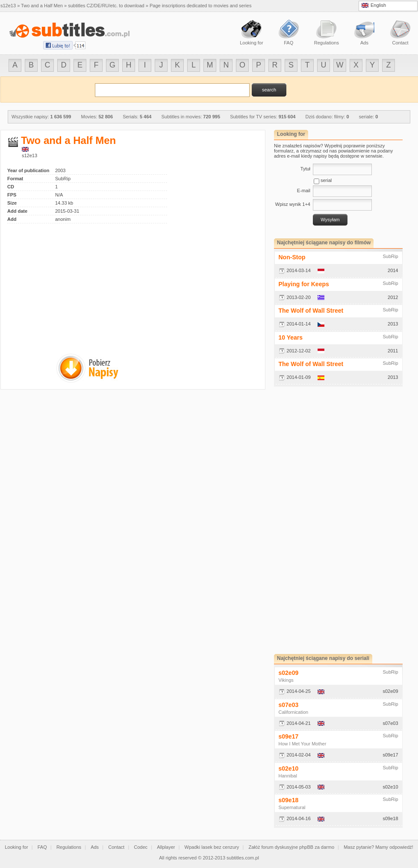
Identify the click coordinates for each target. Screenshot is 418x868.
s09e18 (289, 800)
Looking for (16, 847)
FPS (12, 195)
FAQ (42, 847)
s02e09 (289, 673)
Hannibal (288, 776)
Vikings (286, 680)
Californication (294, 712)
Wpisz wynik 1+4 (293, 204)
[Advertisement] (79, 283)
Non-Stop (292, 257)
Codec (141, 847)
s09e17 (289, 736)
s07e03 (289, 705)
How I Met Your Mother (303, 744)
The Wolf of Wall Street (311, 311)
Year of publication (28, 170)
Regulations (69, 847)
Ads (95, 847)
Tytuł (305, 169)
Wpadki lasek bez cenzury (212, 847)
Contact (116, 847)
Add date (17, 211)
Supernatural (292, 807)
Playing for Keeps (304, 284)
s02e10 (289, 768)
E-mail (304, 191)
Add (12, 219)
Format (15, 179)
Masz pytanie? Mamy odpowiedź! (378, 847)
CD (11, 187)
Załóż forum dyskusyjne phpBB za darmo (292, 847)
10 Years (291, 337)
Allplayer (166, 847)
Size (12, 203)
